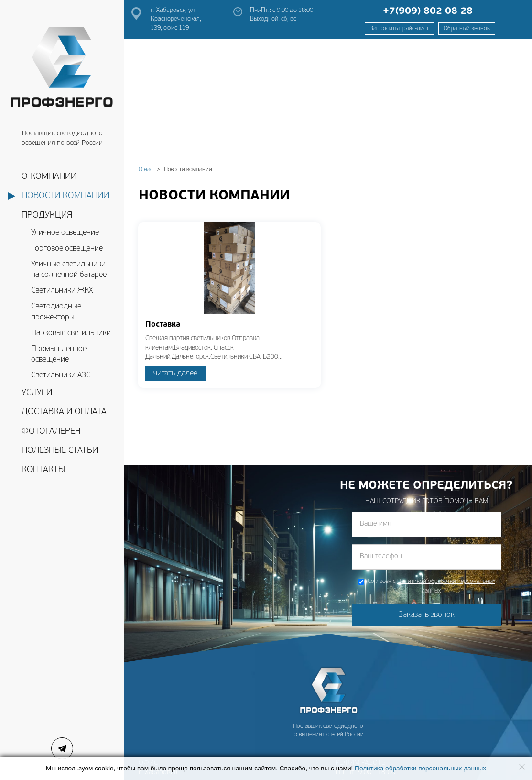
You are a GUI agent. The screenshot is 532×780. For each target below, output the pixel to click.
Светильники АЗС (61, 375)
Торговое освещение (67, 249)
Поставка (163, 207)
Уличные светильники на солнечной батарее (69, 270)
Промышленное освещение (59, 355)
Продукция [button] (47, 215)
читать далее (175, 256)
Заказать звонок (427, 497)
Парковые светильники (71, 333)
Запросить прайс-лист (399, 29)
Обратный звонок (467, 29)
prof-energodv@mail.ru (174, 733)
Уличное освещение (65, 233)
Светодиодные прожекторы (56, 312)
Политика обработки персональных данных (420, 768)
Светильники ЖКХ (62, 291)
